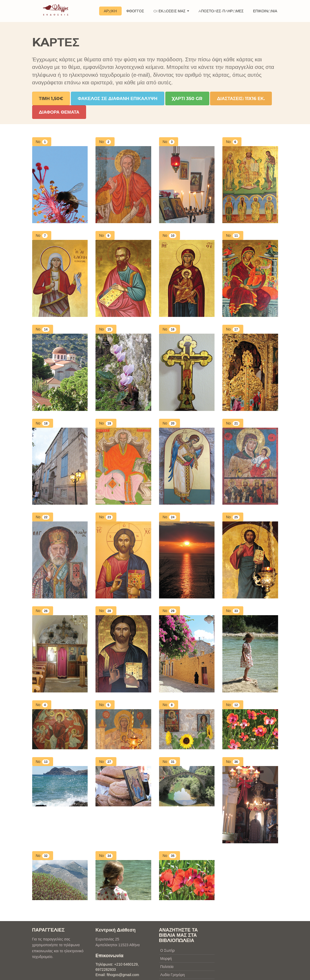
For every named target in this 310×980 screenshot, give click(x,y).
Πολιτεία (167, 967)
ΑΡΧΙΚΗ (110, 11)
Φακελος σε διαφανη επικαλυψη (117, 98)
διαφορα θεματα (59, 112)
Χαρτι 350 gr (187, 98)
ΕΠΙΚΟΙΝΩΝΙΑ (265, 11)
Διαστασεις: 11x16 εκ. (241, 98)
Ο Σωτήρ (168, 950)
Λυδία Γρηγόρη (173, 975)
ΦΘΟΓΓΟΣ (135, 11)
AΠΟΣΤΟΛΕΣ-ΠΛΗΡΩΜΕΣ (221, 11)
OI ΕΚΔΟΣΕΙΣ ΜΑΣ (171, 11)
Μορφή (166, 959)
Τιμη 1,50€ (51, 98)
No (43, 142)
